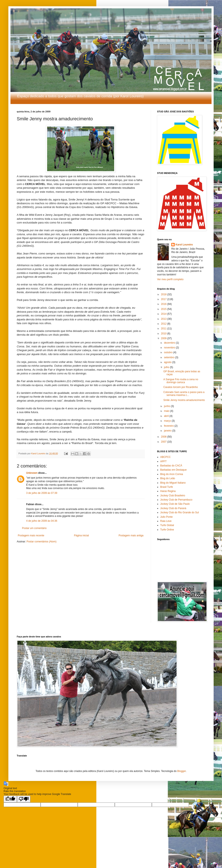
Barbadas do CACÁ (171, 466)
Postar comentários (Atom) (42, 542)
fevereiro (169, 426)
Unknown (32, 473)
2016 (164, 304)
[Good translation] (10, 799)
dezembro (170, 343)
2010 (164, 334)
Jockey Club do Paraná (173, 508)
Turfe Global (167, 525)
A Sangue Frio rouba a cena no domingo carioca (181, 381)
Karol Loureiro (184, 245)
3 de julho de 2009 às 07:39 (42, 493)
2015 (164, 309)
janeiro (168, 431)
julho (167, 367)
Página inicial (81, 535)
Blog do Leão (168, 478)
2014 (164, 314)
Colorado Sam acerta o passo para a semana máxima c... (184, 394)
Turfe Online (167, 530)
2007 (164, 442)
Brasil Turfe (167, 487)
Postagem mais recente (31, 535)
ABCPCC (165, 457)
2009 (164, 338)
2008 (164, 437)
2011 (164, 329)
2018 (164, 294)
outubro (169, 352)
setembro (170, 357)
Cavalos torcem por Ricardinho (181, 387)
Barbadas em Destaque (173, 470)
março (168, 421)
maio (167, 411)
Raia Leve (166, 521)
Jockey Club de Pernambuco (176, 500)
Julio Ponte (166, 517)
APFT (163, 461)
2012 (164, 324)
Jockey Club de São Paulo (175, 504)
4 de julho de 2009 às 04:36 (42, 521)
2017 (164, 299)
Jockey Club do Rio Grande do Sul (179, 512)
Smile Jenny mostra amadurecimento (184, 400)
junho (167, 406)
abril (167, 416)
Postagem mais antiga (131, 535)
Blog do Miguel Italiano (173, 483)
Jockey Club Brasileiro (173, 496)
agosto (168, 362)
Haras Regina (168, 491)
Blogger (181, 771)
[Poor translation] (24, 799)
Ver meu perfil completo (170, 279)
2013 (164, 319)
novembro (170, 348)
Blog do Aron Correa (172, 474)
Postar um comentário (34, 528)
